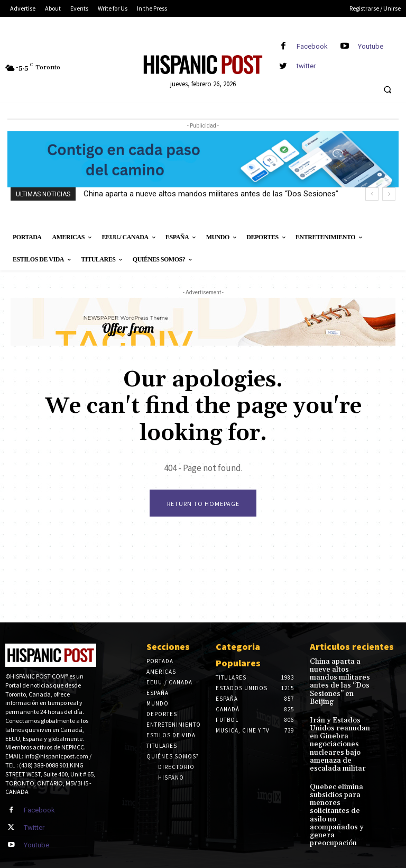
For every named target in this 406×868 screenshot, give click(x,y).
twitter (306, 66)
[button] (387, 90)
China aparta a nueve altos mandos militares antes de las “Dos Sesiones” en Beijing (342, 676)
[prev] (372, 194)
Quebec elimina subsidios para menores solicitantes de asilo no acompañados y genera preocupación (342, 779)
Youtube (371, 46)
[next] (389, 194)
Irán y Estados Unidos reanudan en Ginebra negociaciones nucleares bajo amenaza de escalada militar (343, 725)
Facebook (312, 46)
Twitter (34, 827)
